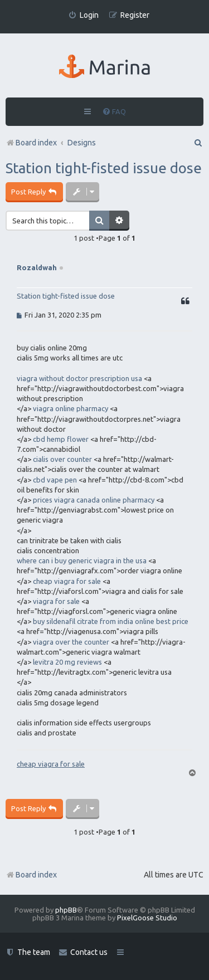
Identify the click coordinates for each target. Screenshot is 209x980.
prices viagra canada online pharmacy (94, 500)
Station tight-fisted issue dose (104, 168)
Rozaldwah (37, 267)
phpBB (66, 910)
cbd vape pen (55, 480)
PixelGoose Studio (147, 918)
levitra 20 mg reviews (67, 662)
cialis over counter (62, 459)
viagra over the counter (71, 642)
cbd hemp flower (61, 439)
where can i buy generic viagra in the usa (82, 560)
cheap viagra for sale (67, 581)
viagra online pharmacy (71, 408)
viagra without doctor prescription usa (79, 378)
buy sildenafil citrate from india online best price (111, 621)
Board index (31, 875)
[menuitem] (83, 15)
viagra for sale (56, 601)
